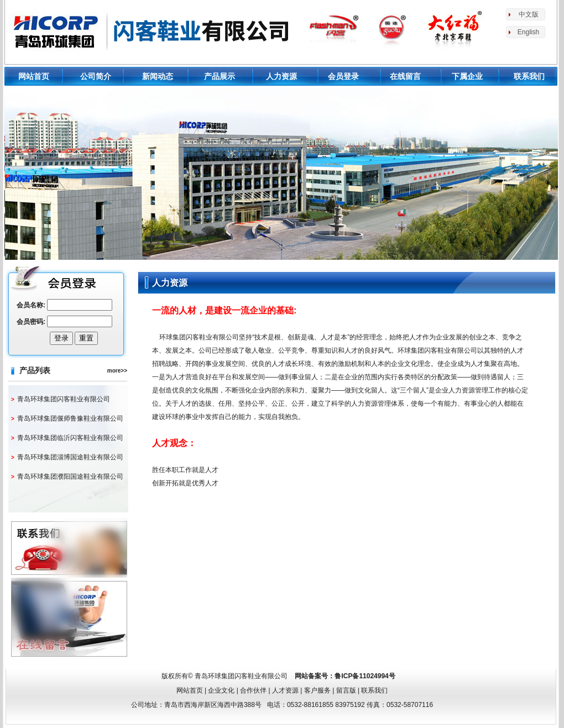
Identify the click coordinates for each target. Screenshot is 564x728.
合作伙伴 (253, 690)
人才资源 (285, 690)
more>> (117, 371)
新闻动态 (158, 76)
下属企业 (467, 76)
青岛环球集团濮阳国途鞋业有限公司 (70, 476)
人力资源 (281, 76)
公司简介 (96, 76)
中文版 (529, 14)
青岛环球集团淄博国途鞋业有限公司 (70, 457)
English (528, 32)
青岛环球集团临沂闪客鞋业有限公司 (70, 438)
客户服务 (317, 690)
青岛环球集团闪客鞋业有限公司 (64, 399)
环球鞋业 (152, 30)
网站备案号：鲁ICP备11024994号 (345, 676)
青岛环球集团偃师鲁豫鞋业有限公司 (70, 418)
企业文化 (221, 690)
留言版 (346, 690)
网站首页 (34, 76)
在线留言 (405, 76)
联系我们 (529, 76)
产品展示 (220, 76)
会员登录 (343, 76)
